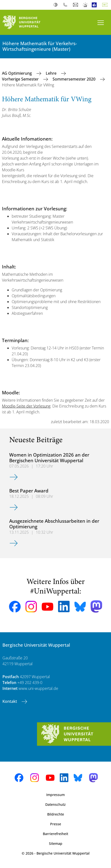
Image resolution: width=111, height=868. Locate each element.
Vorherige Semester (21, 79)
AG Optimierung (17, 73)
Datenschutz (55, 804)
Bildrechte (56, 814)
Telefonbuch (66, 5)
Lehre (52, 73)
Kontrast (57, 5)
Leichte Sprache (95, 5)
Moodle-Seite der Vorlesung (26, 406)
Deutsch (106, 5)
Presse (56, 824)
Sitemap (56, 843)
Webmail (76, 5)
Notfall (86, 5)
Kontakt (10, 701)
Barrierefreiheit (55, 834)
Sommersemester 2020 (74, 79)
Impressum (55, 795)
